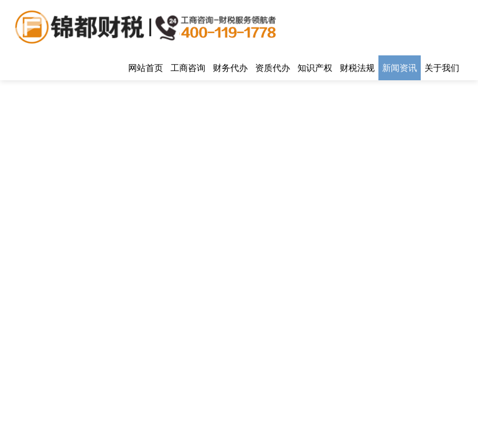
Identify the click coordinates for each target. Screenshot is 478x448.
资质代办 (273, 68)
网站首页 (146, 68)
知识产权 (315, 68)
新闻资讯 (400, 68)
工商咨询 (188, 68)
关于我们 (442, 68)
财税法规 (357, 68)
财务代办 (230, 68)
